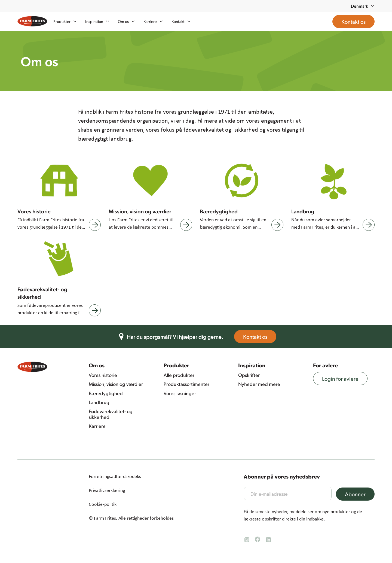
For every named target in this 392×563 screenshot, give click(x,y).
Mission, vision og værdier (116, 384)
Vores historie (103, 375)
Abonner (359, 494)
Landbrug (99, 402)
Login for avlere (344, 379)
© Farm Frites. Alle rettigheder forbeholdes (131, 518)
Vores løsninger (180, 393)
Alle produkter (179, 375)
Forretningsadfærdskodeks (115, 476)
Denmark (363, 6)
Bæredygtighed (106, 393)
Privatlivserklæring (107, 490)
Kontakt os (259, 337)
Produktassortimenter (186, 384)
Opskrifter (249, 375)
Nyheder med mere (259, 384)
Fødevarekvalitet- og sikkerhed (111, 414)
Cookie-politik (103, 504)
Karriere (97, 426)
